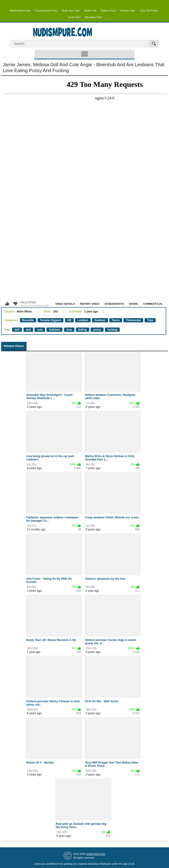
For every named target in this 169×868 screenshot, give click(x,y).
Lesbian (83, 320)
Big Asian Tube (94, 17)
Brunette (28, 320)
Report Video (90, 304)
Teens (116, 320)
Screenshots (114, 304)
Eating (83, 330)
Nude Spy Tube (71, 11)
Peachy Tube (128, 11)
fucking (112, 330)
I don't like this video (15, 304)
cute (40, 330)
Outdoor (100, 320)
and (28, 330)
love (69, 330)
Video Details (65, 304)
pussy (97, 330)
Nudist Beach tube (20, 11)
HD (69, 320)
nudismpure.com (96, 854)
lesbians (54, 330)
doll (17, 330)
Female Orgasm (50, 320)
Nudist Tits (90, 11)
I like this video (7, 304)
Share (134, 304)
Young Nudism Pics (46, 11)
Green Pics (74, 17)
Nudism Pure (108, 11)
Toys (150, 320)
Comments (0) (153, 304)
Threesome (133, 320)
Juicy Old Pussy (149, 11)
